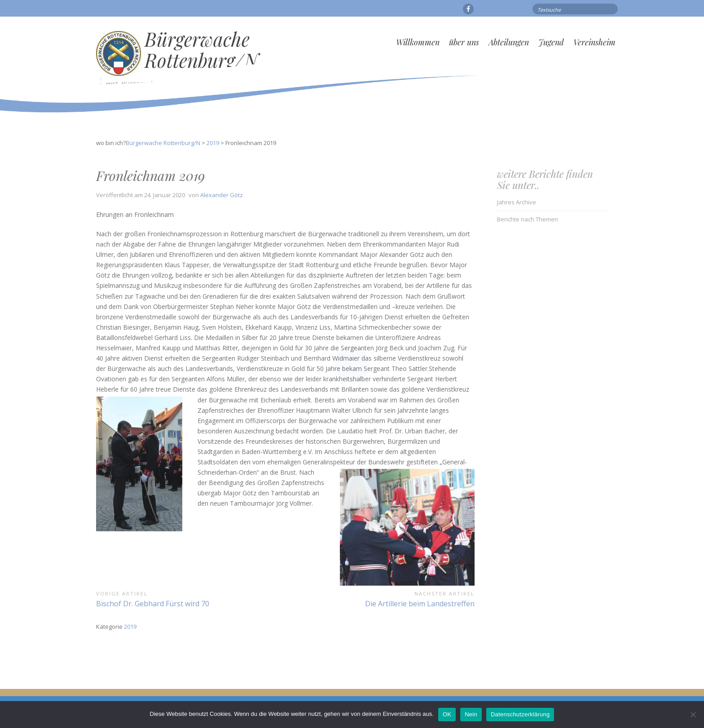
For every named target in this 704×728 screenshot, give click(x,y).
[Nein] (693, 715)
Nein (471, 714)
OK (447, 714)
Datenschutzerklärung (520, 714)
